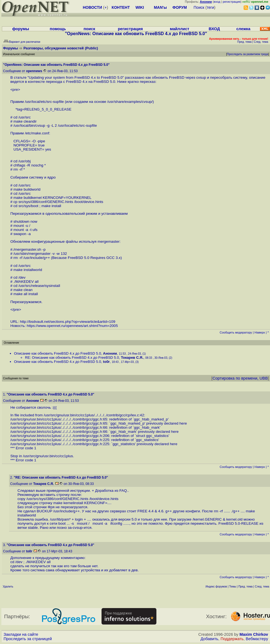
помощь (58, 29)
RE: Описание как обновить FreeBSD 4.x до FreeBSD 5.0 (72, 358)
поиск (89, 29)
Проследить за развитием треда (248, 54)
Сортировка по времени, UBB (240, 378)
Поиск (199, 7)
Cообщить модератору (236, 332)
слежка (243, 29)
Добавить (209, 639)
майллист (180, 29)
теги (210, 7)
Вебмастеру (257, 639)
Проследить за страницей (28, 639)
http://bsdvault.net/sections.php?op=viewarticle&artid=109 (67, 322)
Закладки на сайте (21, 634)
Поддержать (232, 639)
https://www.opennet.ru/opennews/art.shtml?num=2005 (72, 326)
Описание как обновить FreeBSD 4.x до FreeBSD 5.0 (57, 353)
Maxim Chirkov (254, 634)
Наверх (260, 332)
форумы (21, 29)
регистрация (232, 2)
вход (217, 2)
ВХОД (214, 29)
